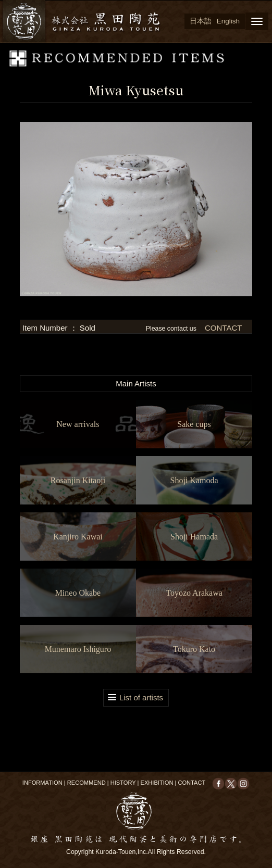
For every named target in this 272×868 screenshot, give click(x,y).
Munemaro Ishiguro (78, 649)
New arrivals (78, 424)
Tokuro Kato (194, 649)
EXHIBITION (157, 783)
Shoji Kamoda (194, 480)
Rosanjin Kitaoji (78, 480)
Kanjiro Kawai (78, 537)
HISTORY (123, 783)
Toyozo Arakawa (194, 593)
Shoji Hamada (194, 537)
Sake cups (194, 424)
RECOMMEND (86, 783)
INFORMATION (42, 783)
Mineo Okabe (78, 593)
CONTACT (222, 328)
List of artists (141, 697)
